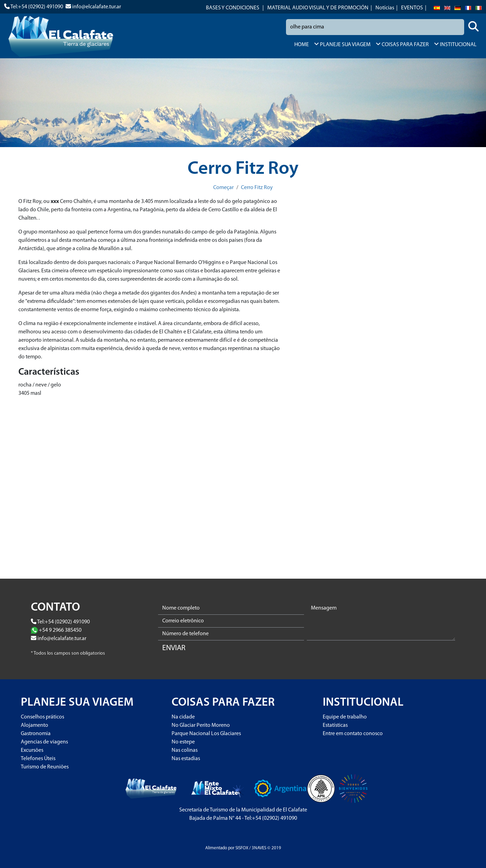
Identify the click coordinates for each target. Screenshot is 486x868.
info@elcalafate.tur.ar (97, 7)
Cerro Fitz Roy (257, 188)
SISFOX (242, 848)
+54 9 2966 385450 (60, 630)
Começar (223, 188)
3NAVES (259, 848)
